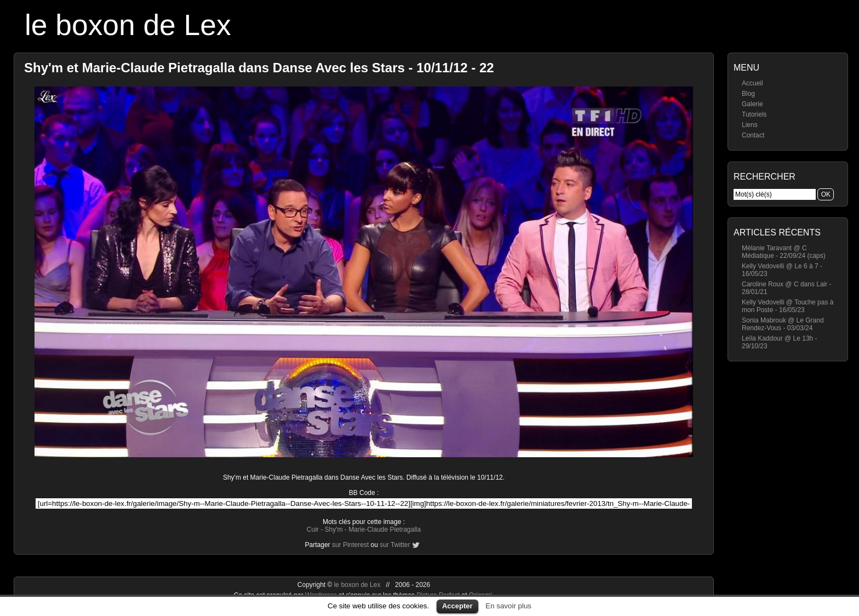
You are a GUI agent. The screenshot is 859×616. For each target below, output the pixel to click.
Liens (750, 125)
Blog (748, 94)
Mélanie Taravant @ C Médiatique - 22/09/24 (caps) (784, 252)
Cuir (313, 529)
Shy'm (333, 529)
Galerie (752, 104)
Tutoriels (754, 114)
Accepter (457, 606)
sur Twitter (395, 545)
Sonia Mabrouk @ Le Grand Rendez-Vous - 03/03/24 (783, 324)
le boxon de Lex (128, 25)
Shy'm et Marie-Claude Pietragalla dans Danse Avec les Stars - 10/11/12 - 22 (259, 68)
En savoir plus (508, 606)
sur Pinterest (350, 545)
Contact (753, 135)
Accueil (752, 83)
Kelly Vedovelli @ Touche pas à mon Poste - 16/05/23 (788, 306)
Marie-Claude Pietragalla (385, 529)
